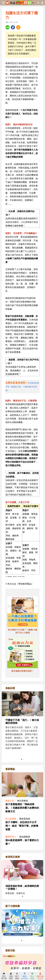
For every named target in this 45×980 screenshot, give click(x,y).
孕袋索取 (11, 976)
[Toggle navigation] (3, 3)
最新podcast (25, 976)
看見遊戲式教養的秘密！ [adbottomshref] (22, 671)
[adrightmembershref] (22, 871)
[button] (33, 3)
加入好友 (32, 976)
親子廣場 (17, 976)
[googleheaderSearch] (38, 3)
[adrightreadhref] (22, 923)
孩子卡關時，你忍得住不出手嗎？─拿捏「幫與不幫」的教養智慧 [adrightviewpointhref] (22, 826)
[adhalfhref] (22, 387)
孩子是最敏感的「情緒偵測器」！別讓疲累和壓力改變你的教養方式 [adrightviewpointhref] (22, 808)
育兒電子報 (4, 976)
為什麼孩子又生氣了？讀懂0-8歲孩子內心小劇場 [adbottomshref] (22, 631)
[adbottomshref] (22, 612)
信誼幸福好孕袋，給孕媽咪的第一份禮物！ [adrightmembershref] (22, 887)
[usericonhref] (41, 3)
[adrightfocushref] (22, 726)
